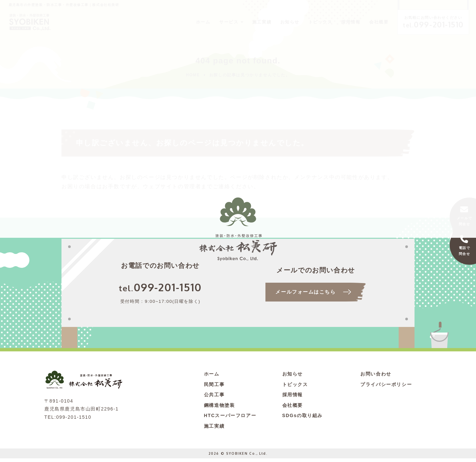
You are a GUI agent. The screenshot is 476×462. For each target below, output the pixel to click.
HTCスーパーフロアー (230, 419)
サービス (209, 21)
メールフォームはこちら (305, 295)
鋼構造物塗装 (219, 409)
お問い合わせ (376, 377)
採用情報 (339, 21)
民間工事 (214, 388)
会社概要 (369, 21)
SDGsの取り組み (303, 419)
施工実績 (244, 21)
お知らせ (274, 21)
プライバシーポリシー (386, 388)
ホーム (182, 21)
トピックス (307, 21)
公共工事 (214, 398)
